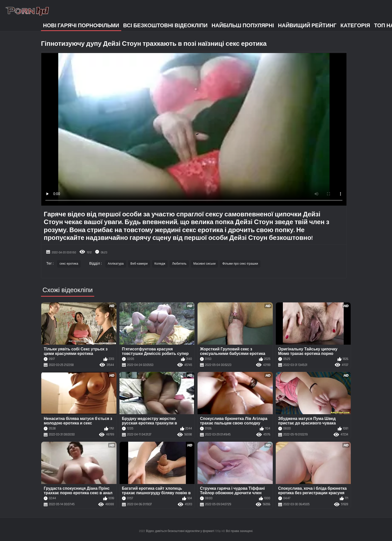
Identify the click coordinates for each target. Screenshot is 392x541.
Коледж (160, 264)
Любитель (179, 264)
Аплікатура (116, 264)
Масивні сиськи (204, 264)
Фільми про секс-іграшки (240, 264)
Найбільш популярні (243, 26)
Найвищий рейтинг (307, 26)
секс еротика (69, 264)
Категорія (355, 26)
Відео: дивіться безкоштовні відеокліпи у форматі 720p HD (185, 531)
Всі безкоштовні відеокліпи (165, 26)
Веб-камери (139, 264)
